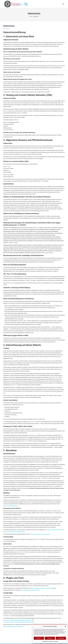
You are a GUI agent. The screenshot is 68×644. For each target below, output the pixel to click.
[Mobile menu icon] (63, 4)
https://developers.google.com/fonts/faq (41, 588)
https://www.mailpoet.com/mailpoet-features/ (14, 532)
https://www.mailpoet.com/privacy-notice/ (40, 534)
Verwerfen (50, 638)
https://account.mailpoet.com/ (11, 506)
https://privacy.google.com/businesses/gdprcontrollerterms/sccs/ (19, 622)
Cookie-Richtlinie (45, 641)
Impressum (56, 641)
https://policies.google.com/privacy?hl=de (30, 590)
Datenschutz (51, 641)
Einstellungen (61, 638)
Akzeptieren (39, 638)
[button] (65, 626)
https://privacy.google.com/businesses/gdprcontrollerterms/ (17, 620)
